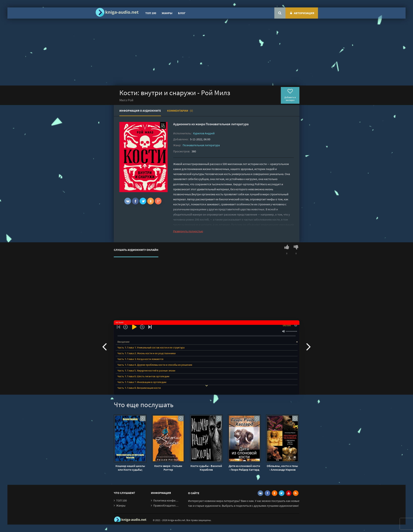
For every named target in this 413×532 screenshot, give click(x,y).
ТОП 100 (151, 13)
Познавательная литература (227, 124)
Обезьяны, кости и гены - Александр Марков (282, 468)
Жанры (167, 13)
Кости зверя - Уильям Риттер (168, 468)
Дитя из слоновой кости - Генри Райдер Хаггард (244, 468)
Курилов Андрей (204, 133)
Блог (182, 13)
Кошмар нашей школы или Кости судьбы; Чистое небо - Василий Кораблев (130, 468)
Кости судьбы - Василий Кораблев (206, 468)
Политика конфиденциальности (175, 500)
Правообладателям (166, 505)
